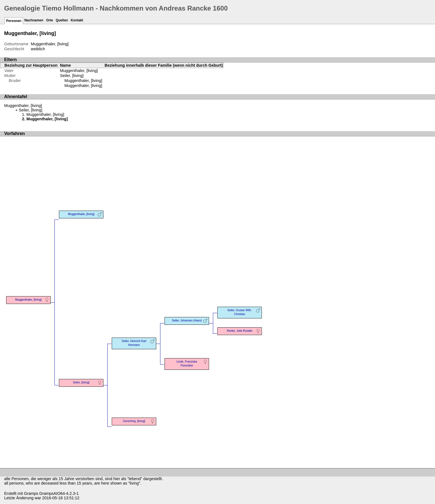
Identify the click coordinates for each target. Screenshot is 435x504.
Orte (50, 20)
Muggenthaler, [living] (83, 81)
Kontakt (77, 20)
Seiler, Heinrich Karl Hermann (134, 343)
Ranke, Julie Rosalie (240, 331)
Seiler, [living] (72, 76)
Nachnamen (34, 20)
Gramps (31, 493)
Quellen (62, 20)
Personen (14, 21)
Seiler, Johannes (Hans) (187, 320)
